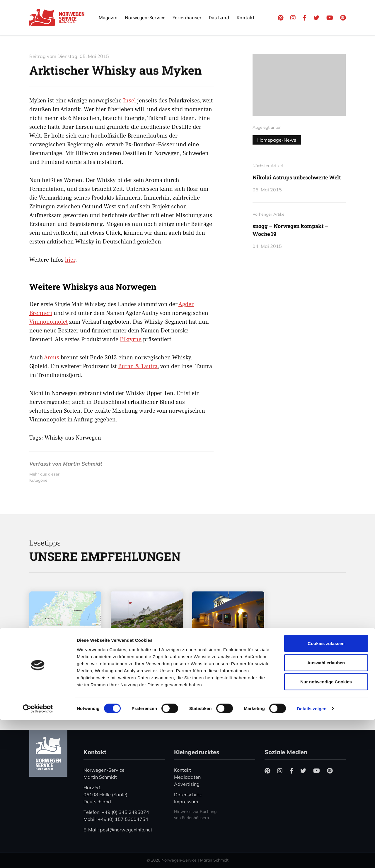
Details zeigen (312, 856)
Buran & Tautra (138, 366)
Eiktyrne (131, 339)
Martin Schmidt (83, 464)
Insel (129, 101)
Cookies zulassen (326, 791)
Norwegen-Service (145, 17)
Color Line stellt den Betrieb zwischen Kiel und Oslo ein (227, 657)
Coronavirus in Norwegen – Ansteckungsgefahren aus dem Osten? (67, 655)
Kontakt (246, 17)
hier (70, 260)
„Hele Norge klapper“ (135, 660)
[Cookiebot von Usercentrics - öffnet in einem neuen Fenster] (38, 857)
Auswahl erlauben (326, 810)
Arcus (52, 358)
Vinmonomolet (48, 322)
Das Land (219, 17)
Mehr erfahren (58, 681)
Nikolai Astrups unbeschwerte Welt (297, 177)
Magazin (108, 17)
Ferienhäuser (187, 17)
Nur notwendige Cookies (326, 830)
